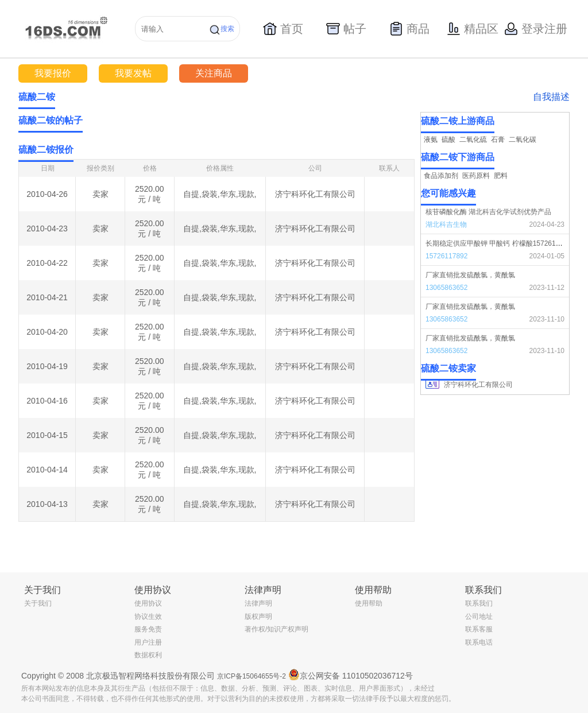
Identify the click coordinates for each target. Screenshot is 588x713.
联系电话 (479, 642)
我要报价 (53, 73)
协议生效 (148, 617)
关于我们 (38, 603)
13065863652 (446, 288)
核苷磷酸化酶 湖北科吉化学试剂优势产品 (488, 212)
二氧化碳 (523, 139)
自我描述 (551, 97)
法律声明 (258, 603)
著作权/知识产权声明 (276, 629)
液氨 (431, 139)
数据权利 (148, 655)
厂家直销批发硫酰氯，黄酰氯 (470, 275)
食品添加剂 (441, 176)
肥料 (501, 176)
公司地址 (479, 617)
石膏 (498, 139)
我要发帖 (133, 73)
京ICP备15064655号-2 (252, 676)
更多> (406, 121)
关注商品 (214, 73)
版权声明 (258, 617)
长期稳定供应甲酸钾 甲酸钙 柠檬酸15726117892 (500, 243)
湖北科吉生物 (446, 224)
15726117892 (446, 256)
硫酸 (448, 139)
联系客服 (479, 629)
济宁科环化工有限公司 (315, 194)
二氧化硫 (473, 139)
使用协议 (148, 603)
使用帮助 (369, 603)
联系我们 (479, 603)
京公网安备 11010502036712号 (351, 675)
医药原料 (476, 176)
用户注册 (148, 642)
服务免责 (148, 629)
